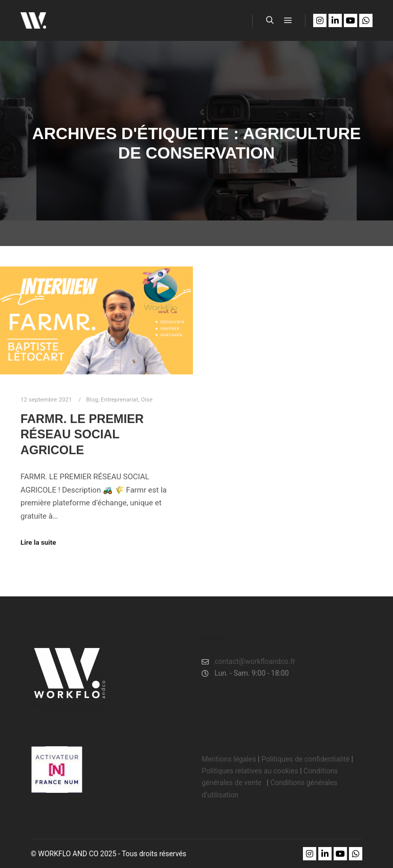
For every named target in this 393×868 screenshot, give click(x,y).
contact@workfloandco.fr (248, 662)
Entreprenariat (119, 399)
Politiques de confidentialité (305, 759)
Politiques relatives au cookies (250, 771)
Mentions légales (229, 759)
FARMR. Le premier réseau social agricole (82, 435)
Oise (147, 399)
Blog (92, 399)
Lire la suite (38, 542)
